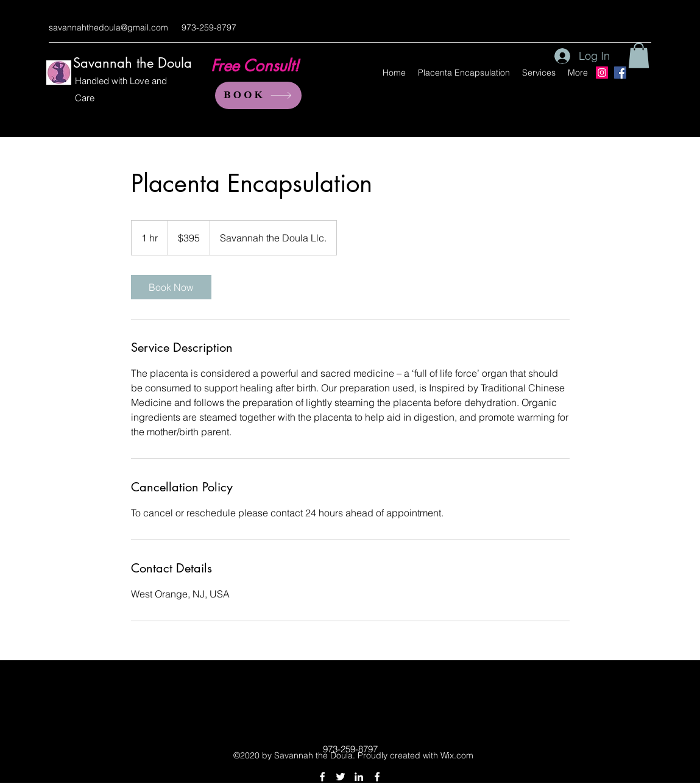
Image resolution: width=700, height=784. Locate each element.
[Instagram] (602, 73)
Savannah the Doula (133, 63)
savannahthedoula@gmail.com (108, 27)
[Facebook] (620, 73)
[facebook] (322, 777)
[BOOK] (258, 95)
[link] (171, 287)
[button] (639, 55)
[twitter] (341, 777)
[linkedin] (359, 777)
